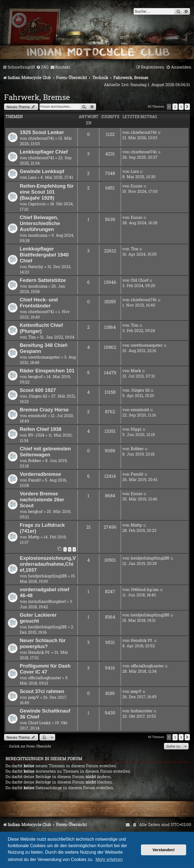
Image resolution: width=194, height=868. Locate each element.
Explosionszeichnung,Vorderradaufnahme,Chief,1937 (48, 564)
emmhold (37, 415)
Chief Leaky (40, 723)
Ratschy (36, 266)
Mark (136, 370)
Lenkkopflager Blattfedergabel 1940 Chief (44, 255)
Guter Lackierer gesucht (38, 618)
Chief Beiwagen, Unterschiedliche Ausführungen (40, 223)
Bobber (35, 460)
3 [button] (181, 107)
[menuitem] (42, 67)
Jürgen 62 (38, 396)
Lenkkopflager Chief (44, 152)
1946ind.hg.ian (145, 589)
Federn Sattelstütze (43, 280)
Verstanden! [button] (164, 850)
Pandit (34, 480)
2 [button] (175, 107)
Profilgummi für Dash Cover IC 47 (45, 669)
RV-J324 (36, 435)
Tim (134, 249)
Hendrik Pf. (39, 652)
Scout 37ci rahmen (42, 691)
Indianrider (142, 711)
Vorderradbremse (40, 474)
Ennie (137, 186)
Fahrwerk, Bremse (37, 97)
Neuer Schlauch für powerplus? (43, 643)
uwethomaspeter (44, 357)
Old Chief (139, 280)
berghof (35, 376)
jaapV (34, 697)
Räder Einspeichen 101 (47, 371)
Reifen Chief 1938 (41, 429)
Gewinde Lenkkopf (42, 171)
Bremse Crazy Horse (44, 410)
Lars (32, 177)
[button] (187, 107)
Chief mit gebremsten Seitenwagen (45, 452)
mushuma (38, 235)
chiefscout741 (41, 138)
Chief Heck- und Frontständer (39, 303)
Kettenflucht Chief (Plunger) (41, 328)
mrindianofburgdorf (47, 601)
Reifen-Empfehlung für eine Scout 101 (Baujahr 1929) (47, 192)
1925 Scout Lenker (42, 132)
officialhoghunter (45, 678)
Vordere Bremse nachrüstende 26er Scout (42, 500)
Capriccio (37, 204)
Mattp (34, 537)
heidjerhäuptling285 (47, 576)
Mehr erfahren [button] (109, 859)
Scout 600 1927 (38, 390)
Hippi (136, 429)
